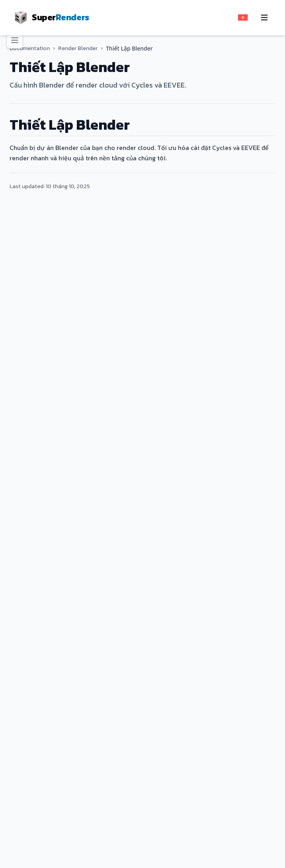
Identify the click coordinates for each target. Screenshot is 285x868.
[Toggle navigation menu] (264, 18)
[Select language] (243, 18)
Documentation (29, 49)
